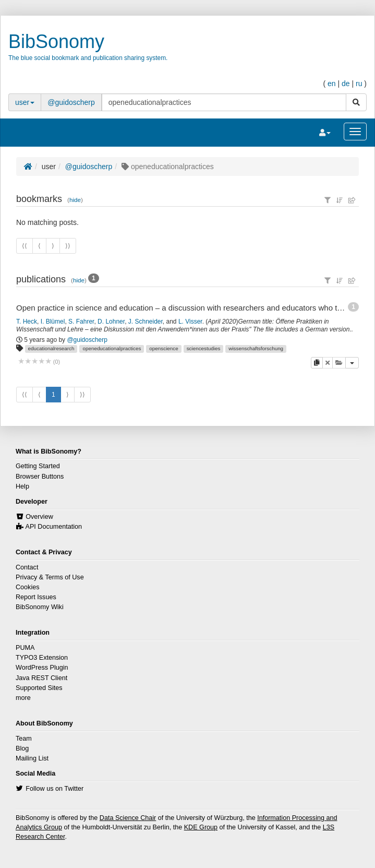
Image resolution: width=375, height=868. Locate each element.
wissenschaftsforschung (256, 348)
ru (359, 84)
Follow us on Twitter (55, 789)
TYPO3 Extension (42, 658)
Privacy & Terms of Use (50, 577)
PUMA (25, 648)
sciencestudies (204, 348)
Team (24, 739)
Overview (39, 517)
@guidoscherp (71, 102)
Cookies (28, 587)
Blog (22, 748)
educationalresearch (51, 348)
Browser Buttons (40, 477)
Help (22, 486)
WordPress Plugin (42, 668)
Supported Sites (39, 688)
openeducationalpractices (112, 348)
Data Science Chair (128, 818)
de (346, 84)
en (332, 84)
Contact (27, 567)
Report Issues (36, 597)
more (23, 698)
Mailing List (32, 758)
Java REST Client (41, 678)
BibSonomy (56, 41)
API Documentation (54, 527)
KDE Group (201, 827)
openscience (164, 348)
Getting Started (38, 466)
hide (75, 200)
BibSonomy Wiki (40, 607)
